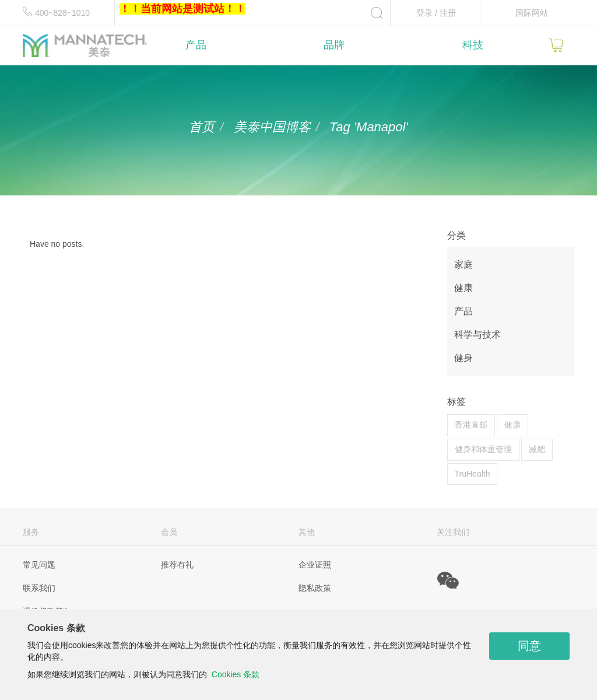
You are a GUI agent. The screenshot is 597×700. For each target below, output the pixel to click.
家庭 (463, 265)
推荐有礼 (177, 565)
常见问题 (39, 565)
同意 (529, 646)
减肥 (537, 449)
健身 (463, 358)
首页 (202, 127)
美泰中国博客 (272, 127)
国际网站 (532, 13)
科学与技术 (477, 335)
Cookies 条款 (236, 674)
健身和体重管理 (483, 449)
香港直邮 (471, 425)
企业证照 (315, 565)
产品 (463, 311)
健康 (463, 288)
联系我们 (39, 588)
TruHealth (473, 474)
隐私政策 (315, 588)
